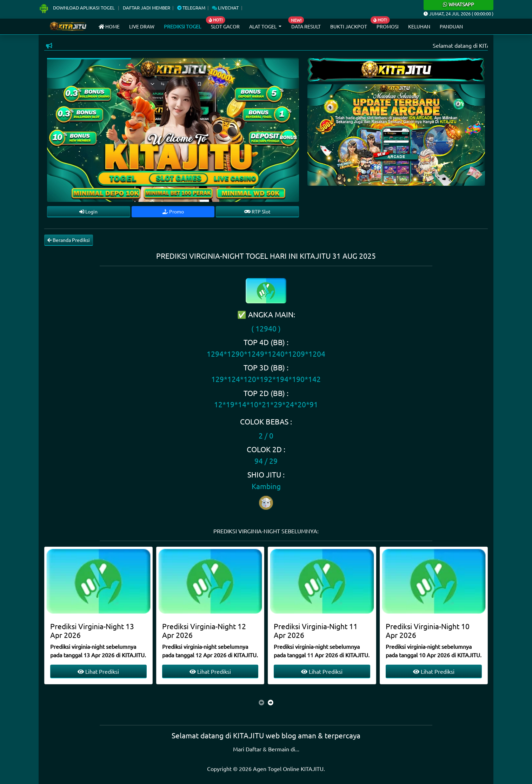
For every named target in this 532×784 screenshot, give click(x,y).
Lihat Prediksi (98, 671)
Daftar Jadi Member (147, 8)
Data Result (306, 26)
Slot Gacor (225, 26)
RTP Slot (257, 211)
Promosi (388, 26)
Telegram (191, 8)
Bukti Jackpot (349, 26)
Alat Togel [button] (263, 26)
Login (88, 211)
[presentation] (261, 702)
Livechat (225, 8)
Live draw (142, 26)
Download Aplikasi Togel (77, 8)
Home (109, 26)
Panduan (451, 26)
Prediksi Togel (182, 26)
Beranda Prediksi (69, 240)
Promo (173, 211)
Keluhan (419, 26)
